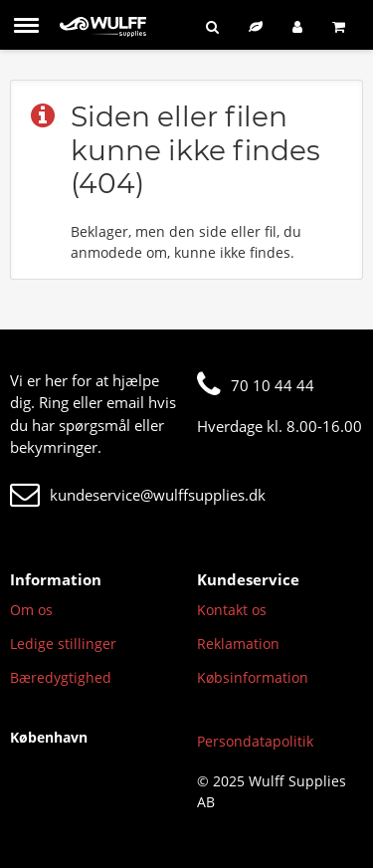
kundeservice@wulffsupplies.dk (138, 495)
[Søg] (212, 26)
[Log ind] (297, 26)
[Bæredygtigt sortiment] (256, 26)
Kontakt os (232, 610)
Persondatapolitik (255, 741)
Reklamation (238, 644)
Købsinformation (253, 677)
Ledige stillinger (63, 644)
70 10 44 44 (256, 385)
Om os (31, 610)
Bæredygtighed (61, 677)
